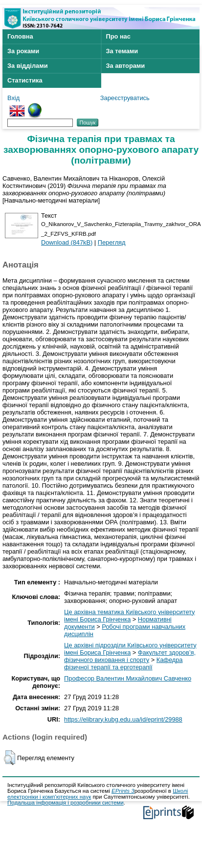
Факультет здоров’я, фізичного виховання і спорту (130, 656)
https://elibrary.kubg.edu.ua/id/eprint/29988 (123, 719)
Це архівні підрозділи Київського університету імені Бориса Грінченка (130, 649)
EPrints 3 (123, 791)
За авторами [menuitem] (126, 66)
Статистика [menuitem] (25, 80)
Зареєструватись (125, 98)
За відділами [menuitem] (28, 66)
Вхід (13, 98)
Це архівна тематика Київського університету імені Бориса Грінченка (129, 616)
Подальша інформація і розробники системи (66, 803)
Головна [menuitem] (20, 36)
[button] (10, 758)
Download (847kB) (67, 242)
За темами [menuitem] (122, 51)
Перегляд (112, 242)
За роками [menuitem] (23, 51)
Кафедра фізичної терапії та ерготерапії (123, 663)
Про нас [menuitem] (118, 36)
